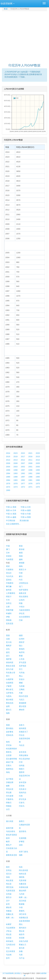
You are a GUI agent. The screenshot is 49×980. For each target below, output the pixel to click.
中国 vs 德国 (26, 510)
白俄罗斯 (10, 679)
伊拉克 (22, 613)
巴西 (21, 796)
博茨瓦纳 (10, 887)
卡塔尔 (22, 607)
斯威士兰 (23, 945)
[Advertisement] (24, 36)
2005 (38, 463)
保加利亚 (10, 662)
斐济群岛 (23, 831)
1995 (38, 470)
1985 (38, 477)
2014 (8, 460)
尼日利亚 (23, 901)
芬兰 (21, 669)
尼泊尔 (9, 573)
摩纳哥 (22, 710)
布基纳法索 (24, 887)
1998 (15, 470)
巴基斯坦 (10, 570)
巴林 (21, 620)
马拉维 (9, 955)
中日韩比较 (11, 520)
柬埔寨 (22, 563)
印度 (21, 573)
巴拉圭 (22, 735)
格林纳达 (10, 769)
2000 (38, 467)
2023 (15, 453)
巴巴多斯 (10, 796)
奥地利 (22, 649)
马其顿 (22, 686)
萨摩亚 (22, 842)
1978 (15, 484)
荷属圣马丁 (24, 732)
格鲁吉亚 (23, 593)
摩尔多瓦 (10, 689)
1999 (8, 470)
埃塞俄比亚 (24, 918)
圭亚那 (9, 755)
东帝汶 (9, 603)
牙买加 (9, 745)
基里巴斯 (10, 828)
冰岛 (8, 649)
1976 (30, 484)
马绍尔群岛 (11, 831)
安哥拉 (9, 870)
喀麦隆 (22, 904)
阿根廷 (9, 806)
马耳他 (22, 673)
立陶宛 (22, 689)
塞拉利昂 (23, 891)
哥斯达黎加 (24, 755)
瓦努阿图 (23, 838)
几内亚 (22, 894)
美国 (8, 725)
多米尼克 (23, 752)
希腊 (21, 656)
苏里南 (22, 786)
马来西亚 (10, 559)
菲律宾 (9, 556)
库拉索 (9, 792)
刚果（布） (11, 918)
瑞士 (21, 646)
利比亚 (9, 884)
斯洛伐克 (10, 703)
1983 (15, 480)
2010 (38, 460)
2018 (15, 457)
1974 (8, 487)
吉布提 (9, 894)
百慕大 (9, 765)
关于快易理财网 (8, 973)
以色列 (22, 600)
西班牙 (22, 642)
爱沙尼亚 (23, 706)
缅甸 (21, 566)
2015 (38, 457)
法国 (8, 639)
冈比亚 (9, 934)
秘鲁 (8, 786)
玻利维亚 (23, 728)
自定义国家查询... (13, 524)
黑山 (21, 676)
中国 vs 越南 (11, 517)
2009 (8, 463)
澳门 (8, 549)
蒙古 (21, 576)
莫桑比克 (10, 914)
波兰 (8, 656)
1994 (8, 473)
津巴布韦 (23, 914)
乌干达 (22, 958)
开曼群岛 (10, 799)
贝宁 (8, 901)
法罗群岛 (10, 693)
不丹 (8, 600)
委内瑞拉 (10, 728)
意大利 (9, 642)
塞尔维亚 (10, 700)
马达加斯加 (11, 928)
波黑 (8, 706)
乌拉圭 (22, 745)
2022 (23, 453)
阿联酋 (9, 620)
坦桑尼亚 (23, 884)
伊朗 (8, 617)
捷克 (8, 652)
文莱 (8, 607)
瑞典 (8, 713)
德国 (21, 635)
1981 (30, 480)
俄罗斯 (9, 659)
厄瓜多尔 (23, 789)
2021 (30, 453)
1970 (38, 487)
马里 (21, 955)
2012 (23, 460)
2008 (15, 463)
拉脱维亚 (10, 683)
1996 (30, 470)
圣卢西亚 (10, 779)
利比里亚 (10, 880)
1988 (15, 477)
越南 (21, 559)
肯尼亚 (9, 938)
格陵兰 (22, 769)
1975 (38, 484)
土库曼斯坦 (11, 593)
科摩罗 (9, 924)
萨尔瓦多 (23, 799)
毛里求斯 (23, 880)
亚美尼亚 (10, 624)
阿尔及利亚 (24, 870)
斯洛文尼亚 (11, 666)
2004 (8, 467)
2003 (15, 467)
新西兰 (22, 821)
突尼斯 (22, 938)
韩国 (21, 556)
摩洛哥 (9, 907)
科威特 (9, 613)
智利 (8, 742)
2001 (30, 467)
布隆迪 (9, 911)
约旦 (21, 580)
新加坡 (22, 549)
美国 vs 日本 (11, 510)
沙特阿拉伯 (24, 583)
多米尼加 (23, 782)
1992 (23, 473)
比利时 (22, 639)
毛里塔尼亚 (11, 891)
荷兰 (8, 676)
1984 (8, 480)
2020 (38, 453)
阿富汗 (9, 597)
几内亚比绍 (11, 945)
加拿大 (22, 725)
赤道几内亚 (24, 941)
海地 (8, 772)
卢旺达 (9, 931)
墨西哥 (22, 772)
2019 (8, 457)
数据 (6, 9)
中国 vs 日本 (26, 507)
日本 (8, 553)
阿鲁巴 (9, 803)
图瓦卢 (9, 845)
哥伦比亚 (10, 789)
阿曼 (21, 603)
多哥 (8, 904)
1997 (23, 470)
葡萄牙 (9, 646)
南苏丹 (22, 934)
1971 (30, 487)
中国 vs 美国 (11, 507)
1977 (23, 484)
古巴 (8, 809)
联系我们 (18, 973)
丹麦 (21, 693)
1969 (8, 490)
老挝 (8, 566)
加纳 (8, 877)
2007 (23, 463)
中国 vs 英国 (11, 514)
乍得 (21, 907)
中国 (8, 546)
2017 (23, 457)
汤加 (21, 845)
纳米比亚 (23, 874)
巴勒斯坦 (10, 583)
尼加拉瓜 (10, 735)
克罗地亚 (23, 666)
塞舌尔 (9, 897)
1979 (8, 484)
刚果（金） (24, 897)
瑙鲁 (21, 855)
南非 (8, 867)
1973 (15, 487)
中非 (8, 948)
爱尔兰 (9, 710)
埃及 (21, 867)
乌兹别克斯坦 (24, 610)
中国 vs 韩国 (26, 517)
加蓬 (21, 951)
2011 (30, 460)
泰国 (21, 553)
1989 (8, 477)
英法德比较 (24, 520)
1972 (23, 487)
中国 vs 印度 (26, 514)
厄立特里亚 (11, 951)
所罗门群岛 (24, 852)
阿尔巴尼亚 (24, 696)
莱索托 (22, 911)
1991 (30, 473)
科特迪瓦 (10, 941)
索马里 (22, 948)
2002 (23, 467)
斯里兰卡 (23, 570)
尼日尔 (9, 874)
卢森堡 (9, 686)
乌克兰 (22, 700)
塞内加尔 (23, 928)
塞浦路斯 (23, 703)
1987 (23, 477)
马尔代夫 (10, 576)
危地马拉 (23, 792)
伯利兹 (22, 765)
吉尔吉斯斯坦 (24, 617)
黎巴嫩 (9, 586)
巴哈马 (22, 806)
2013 (15, 460)
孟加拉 (9, 580)
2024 (8, 453)
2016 (30, 457)
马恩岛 (9, 696)
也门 (21, 586)
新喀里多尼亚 (11, 855)
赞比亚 (22, 931)
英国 (8, 635)
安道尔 (22, 679)
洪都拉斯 (10, 782)
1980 (38, 480)
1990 (38, 473)
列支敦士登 (11, 673)
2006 (30, 463)
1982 (23, 480)
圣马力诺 (10, 669)
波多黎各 (10, 732)
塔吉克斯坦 (24, 597)
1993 (15, 473)
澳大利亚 (10, 821)
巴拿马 (22, 803)
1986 (30, 477)
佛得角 (22, 877)
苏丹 (8, 958)
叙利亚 (9, 590)
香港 (21, 546)
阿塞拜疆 (10, 610)
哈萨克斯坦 (24, 590)
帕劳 (8, 842)
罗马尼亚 (23, 662)
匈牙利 (22, 652)
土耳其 (22, 659)
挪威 (21, 683)
